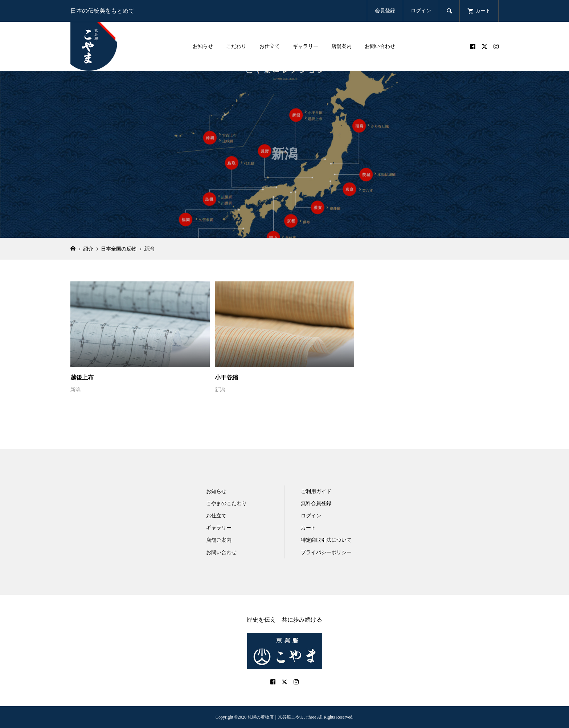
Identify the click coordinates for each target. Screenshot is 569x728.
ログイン (421, 11)
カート (308, 528)
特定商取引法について (326, 540)
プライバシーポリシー (326, 552)
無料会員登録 (316, 503)
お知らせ (203, 46)
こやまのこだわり (226, 503)
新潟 (75, 390)
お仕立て (270, 46)
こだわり (236, 46)
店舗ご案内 (219, 540)
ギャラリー (306, 46)
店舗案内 (341, 46)
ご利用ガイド (316, 491)
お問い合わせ (380, 46)
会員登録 (385, 11)
